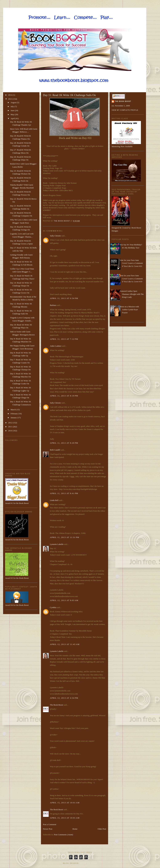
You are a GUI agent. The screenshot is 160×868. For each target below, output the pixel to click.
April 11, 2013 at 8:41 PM (64, 493)
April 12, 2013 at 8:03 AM (64, 600)
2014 (10, 95)
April (13, 118)
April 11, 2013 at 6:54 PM (64, 298)
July (13, 106)
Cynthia (53, 607)
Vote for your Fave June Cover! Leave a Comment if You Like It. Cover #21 (131, 263)
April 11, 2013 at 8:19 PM (64, 396)
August (14, 102)
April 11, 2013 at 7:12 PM (64, 339)
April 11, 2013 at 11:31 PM (65, 537)
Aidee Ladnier (56, 346)
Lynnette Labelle (57, 544)
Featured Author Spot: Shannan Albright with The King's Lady (132, 294)
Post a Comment (50, 824)
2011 (10, 427)
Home (75, 829)
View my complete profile (125, 110)
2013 (10, 99)
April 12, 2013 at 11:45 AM (65, 644)
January (14, 418)
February (14, 414)
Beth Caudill (55, 450)
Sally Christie (55, 236)
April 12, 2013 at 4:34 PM (64, 698)
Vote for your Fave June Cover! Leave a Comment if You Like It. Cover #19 (131, 279)
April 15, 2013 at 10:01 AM (65, 803)
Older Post (102, 829)
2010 (10, 431)
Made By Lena (88, 863)
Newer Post (48, 829)
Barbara (53, 305)
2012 (10, 423)
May (13, 114)
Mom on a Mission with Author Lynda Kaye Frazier (129, 310)
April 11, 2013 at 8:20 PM (64, 443)
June (13, 110)
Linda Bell (54, 500)
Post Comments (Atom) (64, 835)
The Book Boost (56, 705)
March (13, 410)
